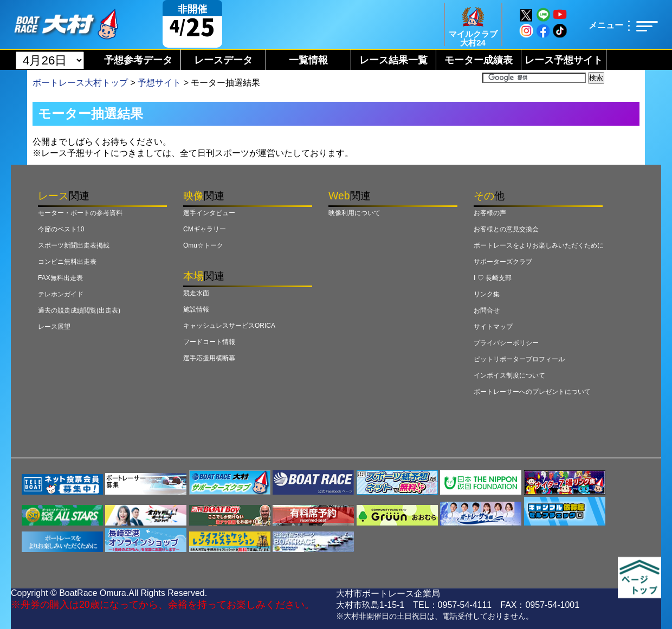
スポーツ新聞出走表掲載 (74, 245)
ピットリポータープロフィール (519, 359)
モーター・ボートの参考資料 (80, 213)
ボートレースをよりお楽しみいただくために (539, 245)
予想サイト (159, 83)
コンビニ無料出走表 (67, 262)
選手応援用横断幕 (209, 358)
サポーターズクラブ (503, 262)
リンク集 (487, 294)
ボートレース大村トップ (80, 83)
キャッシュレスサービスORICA (229, 326)
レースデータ (223, 60)
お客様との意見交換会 (506, 229)
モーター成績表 (479, 60)
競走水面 (196, 293)
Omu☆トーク (203, 245)
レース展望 (54, 327)
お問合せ (487, 310)
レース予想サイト (564, 60)
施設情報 (196, 309)
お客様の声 (490, 213)
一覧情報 (308, 60)
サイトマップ (493, 327)
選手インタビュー (209, 213)
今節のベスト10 (61, 229)
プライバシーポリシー (506, 343)
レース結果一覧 (393, 60)
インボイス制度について (509, 375)
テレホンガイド (61, 294)
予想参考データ (138, 60)
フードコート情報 (209, 342)
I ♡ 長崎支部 (493, 278)
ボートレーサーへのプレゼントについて (532, 392)
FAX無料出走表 (60, 278)
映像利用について (354, 213)
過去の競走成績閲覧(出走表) (79, 310)
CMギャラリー (205, 229)
